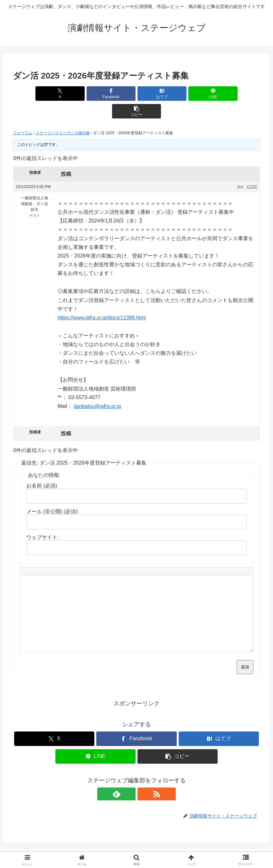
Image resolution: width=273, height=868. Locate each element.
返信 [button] (240, 169)
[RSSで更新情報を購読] (144, 776)
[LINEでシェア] (178, 94)
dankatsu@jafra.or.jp (97, 388)
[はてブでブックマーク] (137, 94)
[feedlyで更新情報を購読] (129, 776)
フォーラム (23, 115)
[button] (220, 94)
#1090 (252, 169)
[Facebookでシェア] (95, 94)
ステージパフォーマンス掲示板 (63, 115)
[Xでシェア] (54, 94)
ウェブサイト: (42, 519)
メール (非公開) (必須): (53, 494)
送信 (245, 649)
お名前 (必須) (42, 468)
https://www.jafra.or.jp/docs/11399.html (102, 300)
